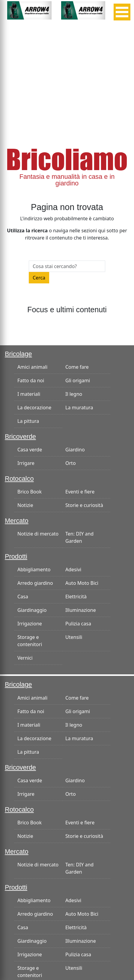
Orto (71, 463)
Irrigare (26, 463)
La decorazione (34, 408)
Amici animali (32, 367)
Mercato (17, 521)
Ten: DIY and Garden (79, 537)
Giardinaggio (32, 610)
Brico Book (30, 492)
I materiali (29, 394)
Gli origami (78, 380)
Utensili (74, 637)
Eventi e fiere (80, 492)
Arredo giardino (35, 583)
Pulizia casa (78, 624)
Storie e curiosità (84, 505)
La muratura (79, 408)
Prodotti (16, 556)
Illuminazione (81, 610)
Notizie (25, 505)
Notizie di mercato (38, 534)
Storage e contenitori (30, 641)
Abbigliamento (34, 569)
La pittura (28, 421)
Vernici (25, 658)
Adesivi (73, 569)
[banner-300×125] (29, 10)
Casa (23, 597)
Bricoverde (20, 437)
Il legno (74, 394)
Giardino (75, 450)
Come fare (77, 367)
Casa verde (30, 450)
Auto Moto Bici (82, 583)
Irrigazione (30, 624)
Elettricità (76, 597)
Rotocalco (19, 479)
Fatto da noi (31, 380)
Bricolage (18, 354)
